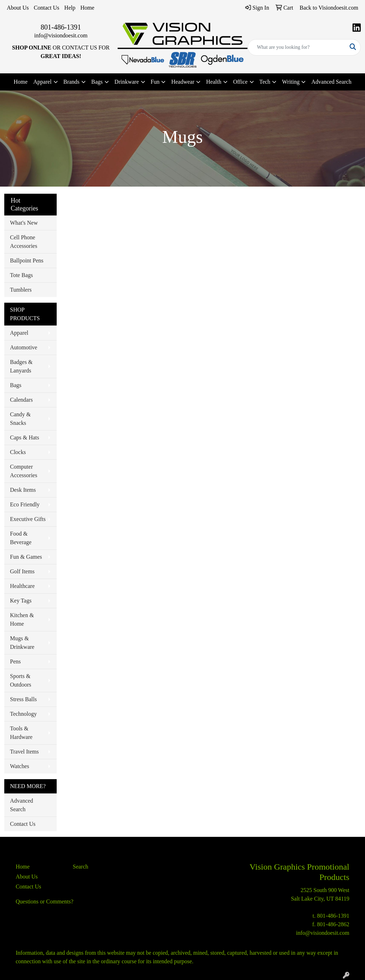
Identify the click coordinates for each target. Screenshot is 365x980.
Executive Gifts (28, 519)
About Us (18, 8)
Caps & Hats (25, 437)
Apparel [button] (42, 82)
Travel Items (24, 752)
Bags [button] (97, 82)
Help (70, 8)
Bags (16, 385)
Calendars (21, 400)
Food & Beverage (21, 538)
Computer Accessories (24, 471)
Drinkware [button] (127, 82)
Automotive (24, 347)
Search (81, 867)
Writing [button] (291, 82)
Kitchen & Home (22, 619)
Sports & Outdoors (21, 680)
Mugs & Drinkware (22, 643)
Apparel (19, 333)
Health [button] (214, 82)
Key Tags (21, 601)
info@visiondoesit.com (61, 35)
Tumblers (21, 290)
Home (87, 8)
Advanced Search (331, 82)
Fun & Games (26, 557)
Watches (20, 766)
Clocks (18, 452)
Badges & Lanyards (21, 366)
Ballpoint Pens (27, 260)
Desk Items (23, 490)
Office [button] (240, 82)
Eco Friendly (25, 504)
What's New (24, 223)
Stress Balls (23, 699)
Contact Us (47, 8)
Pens (15, 661)
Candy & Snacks (20, 419)
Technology (23, 714)
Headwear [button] (183, 82)
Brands (71, 82)
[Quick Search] (297, 47)
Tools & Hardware (21, 733)
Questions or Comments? (45, 901)
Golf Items (22, 571)
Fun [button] (155, 82)
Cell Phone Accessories (24, 242)
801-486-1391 (61, 27)
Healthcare (22, 586)
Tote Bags (21, 275)
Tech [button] (265, 82)
